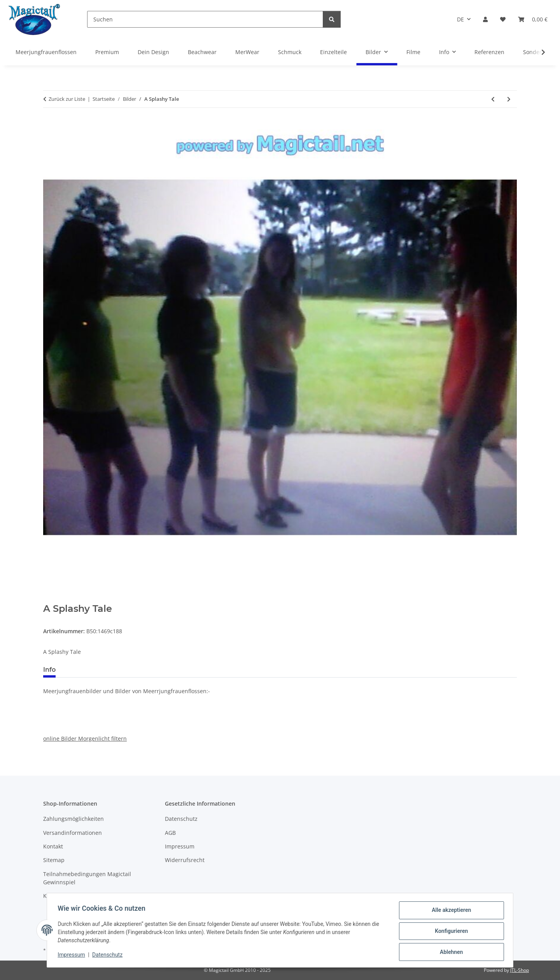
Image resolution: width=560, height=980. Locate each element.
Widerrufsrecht (185, 860)
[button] (485, 19)
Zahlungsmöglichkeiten (73, 819)
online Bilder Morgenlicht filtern (85, 739)
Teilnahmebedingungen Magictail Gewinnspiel (87, 878)
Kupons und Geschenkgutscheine (87, 896)
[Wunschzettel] (503, 19)
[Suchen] (205, 19)
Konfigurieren (449, 932)
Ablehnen (449, 952)
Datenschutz (109, 956)
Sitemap (54, 860)
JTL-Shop (520, 970)
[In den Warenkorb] (49, 599)
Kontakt (53, 846)
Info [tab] (49, 670)
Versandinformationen (73, 833)
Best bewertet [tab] (91, 670)
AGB (170, 833)
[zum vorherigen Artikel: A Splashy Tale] (493, 99)
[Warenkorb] (533, 19)
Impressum (73, 956)
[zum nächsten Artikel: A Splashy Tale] (509, 99)
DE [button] (460, 19)
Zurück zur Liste (67, 99)
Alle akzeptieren (449, 912)
